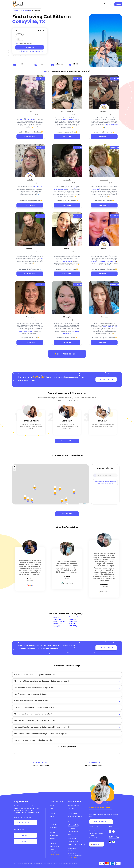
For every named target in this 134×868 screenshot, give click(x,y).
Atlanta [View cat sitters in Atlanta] (52, 805)
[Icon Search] (95, 475)
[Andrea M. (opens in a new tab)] (30, 317)
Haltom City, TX (74, 626)
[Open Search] (105, 4)
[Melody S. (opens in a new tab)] (67, 317)
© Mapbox (86, 504)
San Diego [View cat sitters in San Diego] (53, 844)
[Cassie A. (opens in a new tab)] (104, 317)
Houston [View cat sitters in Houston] (52, 822)
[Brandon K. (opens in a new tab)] (30, 248)
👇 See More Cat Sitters (67, 354)
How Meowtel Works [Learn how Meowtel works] (74, 811)
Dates (18, 38)
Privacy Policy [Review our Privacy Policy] (57, 863)
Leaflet (81, 504)
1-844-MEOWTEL (39, 761)
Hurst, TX (72, 623)
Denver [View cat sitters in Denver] (52, 819)
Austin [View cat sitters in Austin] (52, 808)
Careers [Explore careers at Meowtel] (71, 822)
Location (19, 33)
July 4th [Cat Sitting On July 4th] (71, 851)
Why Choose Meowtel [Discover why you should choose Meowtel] (75, 816)
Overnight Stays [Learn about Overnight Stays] (73, 841)
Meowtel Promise (30, 380)
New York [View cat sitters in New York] (52, 830)
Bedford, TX (73, 621)
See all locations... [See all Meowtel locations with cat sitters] (56, 855)
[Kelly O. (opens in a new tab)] (30, 180)
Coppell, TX (57, 619)
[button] (15, 467)
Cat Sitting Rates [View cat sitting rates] (73, 814)
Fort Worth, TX (74, 619)
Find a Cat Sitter (67, 441)
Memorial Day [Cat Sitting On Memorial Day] (72, 849)
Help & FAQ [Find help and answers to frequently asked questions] (72, 829)
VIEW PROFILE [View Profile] (30, 137)
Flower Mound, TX (59, 622)
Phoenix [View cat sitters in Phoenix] (52, 838)
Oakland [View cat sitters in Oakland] (52, 833)
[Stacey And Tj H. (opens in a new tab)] (67, 111)
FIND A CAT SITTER (106, 379)
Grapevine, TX (74, 617)
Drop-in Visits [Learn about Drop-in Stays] (72, 839)
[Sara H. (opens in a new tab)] (30, 111)
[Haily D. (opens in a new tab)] (67, 248)
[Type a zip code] (30, 35)
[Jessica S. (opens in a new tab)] (104, 180)
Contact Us (95, 761)
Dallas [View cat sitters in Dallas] (52, 816)
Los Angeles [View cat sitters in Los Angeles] (53, 825)
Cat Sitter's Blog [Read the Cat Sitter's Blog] (73, 832)
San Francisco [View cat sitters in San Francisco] (54, 846)
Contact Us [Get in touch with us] (94, 827)
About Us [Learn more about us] (71, 808)
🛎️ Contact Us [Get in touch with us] (97, 844)
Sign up (118, 4)
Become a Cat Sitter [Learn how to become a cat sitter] (101, 822)
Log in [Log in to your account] (25, 835)
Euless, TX (57, 626)
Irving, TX (56, 617)
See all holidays (73, 858)
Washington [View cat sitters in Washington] (54, 852)
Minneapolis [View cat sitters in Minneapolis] (54, 827)
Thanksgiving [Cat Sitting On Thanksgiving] (72, 853)
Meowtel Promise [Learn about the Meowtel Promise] (73, 805)
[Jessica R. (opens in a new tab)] (104, 111)
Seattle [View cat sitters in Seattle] (52, 849)
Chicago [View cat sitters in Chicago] (52, 814)
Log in (110, 4)
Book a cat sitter (25, 823)
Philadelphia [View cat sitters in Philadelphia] (54, 835)
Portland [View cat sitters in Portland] (52, 841)
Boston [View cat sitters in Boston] (52, 811)
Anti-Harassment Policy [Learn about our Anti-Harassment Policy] (70, 863)
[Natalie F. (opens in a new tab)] (104, 248)
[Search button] (30, 47)
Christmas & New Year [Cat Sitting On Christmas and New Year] (75, 855)
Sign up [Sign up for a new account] (25, 841)
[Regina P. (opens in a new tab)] (67, 180)
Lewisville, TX (58, 624)
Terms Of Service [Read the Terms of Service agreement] (46, 863)
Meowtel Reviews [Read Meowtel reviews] (73, 819)
